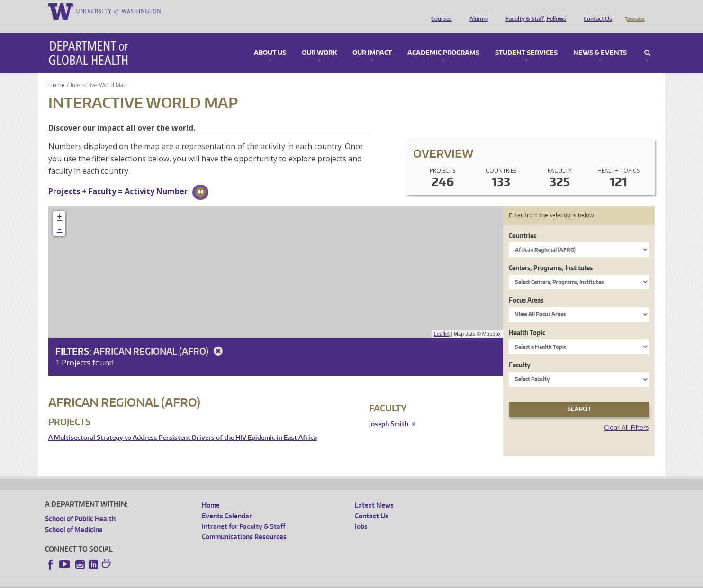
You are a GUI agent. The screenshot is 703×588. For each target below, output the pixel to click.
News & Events (600, 40)
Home (57, 72)
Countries (523, 222)
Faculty (520, 352)
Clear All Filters (626, 414)
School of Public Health (80, 505)
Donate (635, 11)
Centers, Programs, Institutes (551, 254)
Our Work (319, 40)
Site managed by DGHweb (265, 581)
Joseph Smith (389, 411)
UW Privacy (171, 581)
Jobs (361, 513)
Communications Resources (244, 523)
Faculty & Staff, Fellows (533, 11)
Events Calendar (227, 503)
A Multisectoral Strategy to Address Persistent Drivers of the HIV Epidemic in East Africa (183, 424)
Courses (439, 11)
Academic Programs (443, 40)
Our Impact (372, 40)
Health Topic (527, 319)
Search (647, 40)
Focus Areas (526, 287)
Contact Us (595, 11)
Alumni (476, 11)
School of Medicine (74, 516)
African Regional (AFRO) (160, 338)
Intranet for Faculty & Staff (243, 513)
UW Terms (209, 581)
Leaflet (442, 321)
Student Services (526, 40)
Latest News (374, 492)
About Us (270, 40)
